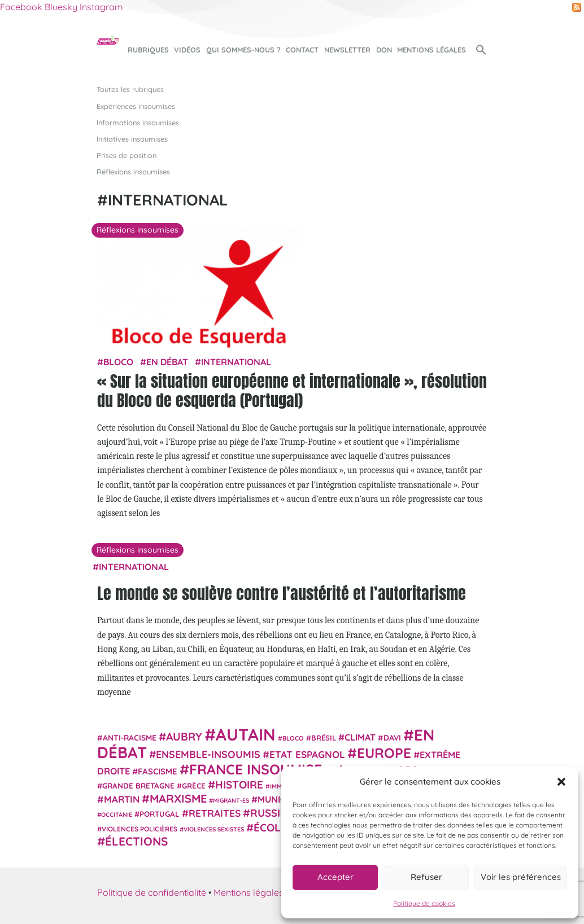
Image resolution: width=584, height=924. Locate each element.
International (236, 362)
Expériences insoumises (136, 106)
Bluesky (61, 7)
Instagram (101, 7)
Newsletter (347, 50)
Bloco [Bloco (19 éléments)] (293, 738)
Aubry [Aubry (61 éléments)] (184, 737)
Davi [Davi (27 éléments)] (392, 737)
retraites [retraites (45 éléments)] (215, 813)
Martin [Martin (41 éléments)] (122, 799)
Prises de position (127, 155)
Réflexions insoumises (133, 172)
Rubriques (148, 50)
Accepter (335, 877)
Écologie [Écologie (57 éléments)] (279, 827)
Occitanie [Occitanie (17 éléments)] (117, 814)
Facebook (21, 7)
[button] (561, 782)
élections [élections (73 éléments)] (136, 841)
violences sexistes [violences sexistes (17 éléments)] (214, 829)
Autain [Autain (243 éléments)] (246, 734)
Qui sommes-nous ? (243, 50)
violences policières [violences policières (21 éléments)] (140, 829)
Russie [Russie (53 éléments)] (268, 813)
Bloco (118, 362)
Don (384, 50)
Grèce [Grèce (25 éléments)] (194, 786)
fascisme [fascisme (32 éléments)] (158, 771)
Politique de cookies (424, 903)
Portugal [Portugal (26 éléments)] (160, 814)
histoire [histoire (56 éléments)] (239, 785)
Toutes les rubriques (130, 89)
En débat (167, 362)
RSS (577, 7)
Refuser (426, 877)
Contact (302, 50)
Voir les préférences (521, 877)
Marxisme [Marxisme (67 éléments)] (178, 798)
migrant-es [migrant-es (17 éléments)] (231, 800)
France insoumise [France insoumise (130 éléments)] (256, 769)
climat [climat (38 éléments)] (360, 737)
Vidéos (187, 50)
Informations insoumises (138, 122)
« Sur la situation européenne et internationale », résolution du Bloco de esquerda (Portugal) (292, 391)
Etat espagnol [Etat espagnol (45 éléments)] (307, 754)
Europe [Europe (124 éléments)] (384, 753)
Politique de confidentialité (152, 892)
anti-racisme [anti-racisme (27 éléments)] (130, 737)
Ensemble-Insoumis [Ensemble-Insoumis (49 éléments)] (208, 754)
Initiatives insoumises (132, 139)
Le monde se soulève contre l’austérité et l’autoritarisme (282, 593)
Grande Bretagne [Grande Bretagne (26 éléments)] (138, 786)
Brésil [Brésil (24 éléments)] (324, 738)
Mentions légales (432, 50)
